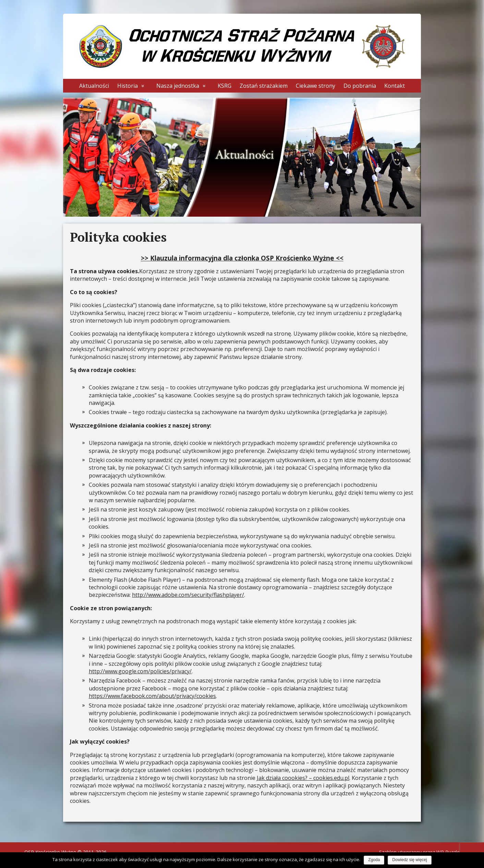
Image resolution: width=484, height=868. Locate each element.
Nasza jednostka (178, 86)
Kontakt (395, 86)
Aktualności (94, 86)
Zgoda (374, 860)
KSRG (225, 86)
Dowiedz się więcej (409, 860)
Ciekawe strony (316, 86)
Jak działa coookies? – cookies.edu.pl (303, 778)
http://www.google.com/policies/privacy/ (140, 671)
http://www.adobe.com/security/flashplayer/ (188, 595)
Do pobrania (360, 86)
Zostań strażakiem (264, 86)
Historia (128, 86)
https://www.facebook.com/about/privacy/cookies (152, 696)
